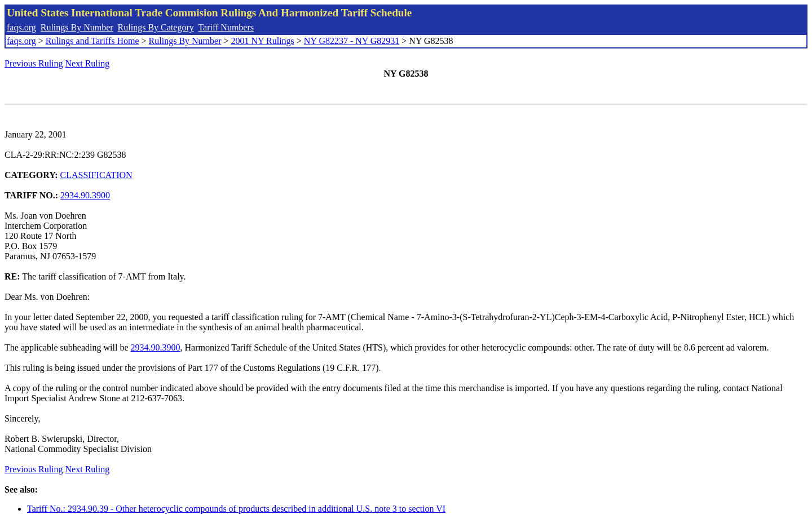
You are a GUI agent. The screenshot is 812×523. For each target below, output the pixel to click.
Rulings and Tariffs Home (92, 41)
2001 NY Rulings (263, 41)
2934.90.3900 (85, 195)
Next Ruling (88, 63)
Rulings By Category (156, 27)
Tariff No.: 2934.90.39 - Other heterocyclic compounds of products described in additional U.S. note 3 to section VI (236, 509)
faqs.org (21, 27)
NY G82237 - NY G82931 (352, 41)
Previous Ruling (34, 63)
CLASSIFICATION (96, 175)
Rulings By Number (77, 27)
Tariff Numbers (226, 27)
